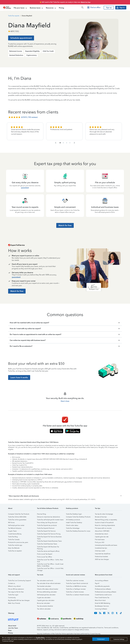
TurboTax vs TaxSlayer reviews (76, 589)
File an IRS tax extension (16, 589)
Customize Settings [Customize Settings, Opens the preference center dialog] (119, 639)
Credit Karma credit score (103, 595)
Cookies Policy (40, 638)
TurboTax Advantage (73, 528)
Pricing (61, 8)
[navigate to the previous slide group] (56, 143)
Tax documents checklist (45, 606)
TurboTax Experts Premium (46, 528)
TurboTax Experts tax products (47, 525)
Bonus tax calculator (44, 603)
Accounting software (102, 581)
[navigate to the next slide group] (74, 143)
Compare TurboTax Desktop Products (78, 517)
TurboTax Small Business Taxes (47, 544)
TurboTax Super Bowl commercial (77, 583)
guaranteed (25, 188)
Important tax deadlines (103, 554)
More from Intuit (100, 600)
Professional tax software (103, 589)
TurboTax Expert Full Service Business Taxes (49, 537)
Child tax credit (100, 551)
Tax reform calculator (44, 609)
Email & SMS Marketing (103, 603)
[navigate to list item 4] (63, 143)
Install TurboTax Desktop (74, 523)
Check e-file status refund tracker (48, 589)
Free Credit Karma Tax (102, 598)
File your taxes (21, 8)
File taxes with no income (103, 528)
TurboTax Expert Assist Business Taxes (49, 541)
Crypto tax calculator (44, 598)
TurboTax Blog (13, 537)
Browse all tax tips (101, 517)
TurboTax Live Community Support (19, 581)
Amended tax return (101, 534)
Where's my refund (14, 586)
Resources (51, 8)
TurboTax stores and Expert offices (48, 551)
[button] (65, 496)
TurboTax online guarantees (17, 520)
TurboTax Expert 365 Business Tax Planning (48, 547)
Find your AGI (100, 542)
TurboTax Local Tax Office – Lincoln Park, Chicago (50, 569)
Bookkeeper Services (102, 606)
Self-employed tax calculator (46, 595)
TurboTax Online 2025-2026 (17, 517)
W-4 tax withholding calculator (47, 592)
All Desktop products (73, 520)
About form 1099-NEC (102, 531)
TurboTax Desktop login (74, 514)
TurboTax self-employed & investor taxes (50, 520)
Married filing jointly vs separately (106, 520)
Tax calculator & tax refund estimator (49, 583)
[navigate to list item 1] (60, 143)
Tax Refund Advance (15, 528)
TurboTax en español (15, 551)
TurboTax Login (13, 595)
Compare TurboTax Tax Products (19, 514)
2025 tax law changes (102, 559)
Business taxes (37, 8)
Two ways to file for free (16, 592)
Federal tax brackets (101, 557)
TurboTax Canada (14, 540)
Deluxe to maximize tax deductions (48, 517)
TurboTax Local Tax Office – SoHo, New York (50, 560)
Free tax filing (41, 514)
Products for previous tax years (18, 542)
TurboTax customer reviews (75, 581)
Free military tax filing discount (47, 523)
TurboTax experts (14, 16)
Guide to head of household (104, 523)
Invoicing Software (101, 609)
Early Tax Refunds (14, 548)
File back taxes (100, 540)
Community (12, 598)
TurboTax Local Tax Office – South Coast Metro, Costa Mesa (50, 564)
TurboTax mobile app (15, 545)
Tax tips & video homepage (104, 514)
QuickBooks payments (102, 586)
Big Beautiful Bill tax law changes (19, 600)
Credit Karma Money (15, 534)
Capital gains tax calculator (46, 600)
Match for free (86, 2)
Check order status (72, 525)
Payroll (97, 583)
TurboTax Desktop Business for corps (78, 531)
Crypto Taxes (12, 531)
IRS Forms (11, 523)
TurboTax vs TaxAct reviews (75, 592)
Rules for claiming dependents (105, 525)
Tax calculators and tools (45, 581)
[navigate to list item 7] (67, 143)
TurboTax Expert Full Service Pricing (49, 534)
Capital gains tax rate (102, 537)
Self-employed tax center (16, 525)
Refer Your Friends (14, 603)
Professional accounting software (106, 592)
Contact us (12, 583)
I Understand (101, 639)
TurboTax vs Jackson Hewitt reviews (78, 595)
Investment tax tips (101, 548)
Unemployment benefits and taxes (106, 545)
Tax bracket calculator (44, 586)
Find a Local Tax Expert (45, 554)
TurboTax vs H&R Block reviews (76, 586)
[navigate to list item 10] (70, 143)
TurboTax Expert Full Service (46, 531)
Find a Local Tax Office (44, 557)
